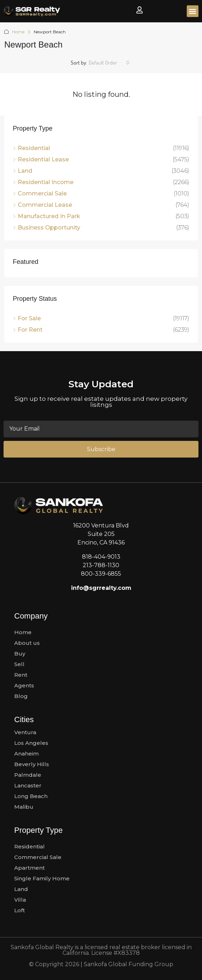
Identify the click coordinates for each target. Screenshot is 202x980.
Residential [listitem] (31, 148)
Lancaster (28, 785)
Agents (24, 685)
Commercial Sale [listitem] (40, 193)
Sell (19, 664)
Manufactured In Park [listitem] (47, 216)
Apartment (29, 868)
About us (27, 643)
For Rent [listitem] (28, 330)
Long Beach (31, 796)
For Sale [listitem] (27, 318)
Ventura (25, 732)
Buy (20, 654)
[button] (193, 11)
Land (21, 889)
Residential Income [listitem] (43, 182)
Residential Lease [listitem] (41, 159)
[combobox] (109, 63)
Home (18, 32)
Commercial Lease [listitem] (42, 205)
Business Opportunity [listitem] (47, 228)
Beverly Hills (32, 764)
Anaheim (26, 754)
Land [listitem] (23, 171)
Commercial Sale (38, 857)
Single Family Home (42, 878)
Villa (20, 900)
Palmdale (28, 775)
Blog (21, 696)
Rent (21, 675)
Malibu (24, 807)
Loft (20, 910)
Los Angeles (31, 743)
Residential (29, 846)
